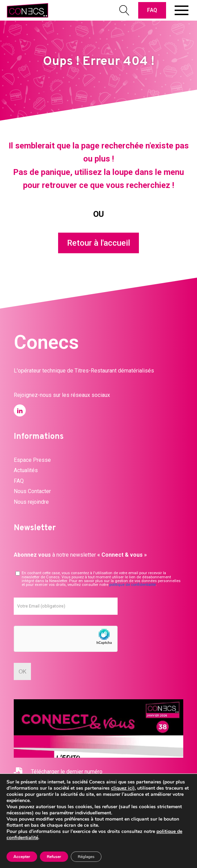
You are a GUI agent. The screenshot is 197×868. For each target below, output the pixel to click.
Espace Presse (32, 460)
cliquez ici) (123, 788)
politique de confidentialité (133, 585)
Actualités (26, 470)
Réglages (86, 857)
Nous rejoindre (31, 502)
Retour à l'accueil (98, 243)
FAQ (152, 10)
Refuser (54, 857)
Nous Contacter (32, 491)
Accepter (22, 857)
